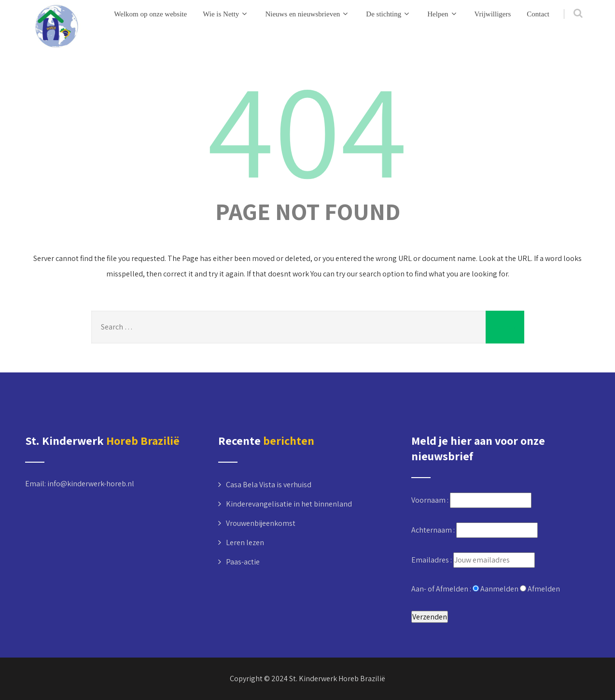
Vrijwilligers (493, 14)
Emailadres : (432, 560)
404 (307, 128)
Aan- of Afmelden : (442, 589)
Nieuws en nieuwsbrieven (307, 14)
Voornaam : (431, 500)
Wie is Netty (226, 14)
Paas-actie (243, 562)
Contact (538, 14)
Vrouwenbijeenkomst (261, 523)
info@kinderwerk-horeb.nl (91, 484)
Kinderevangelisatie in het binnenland (289, 504)
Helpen (443, 14)
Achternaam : (434, 530)
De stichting (389, 14)
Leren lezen (245, 542)
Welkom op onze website (150, 14)
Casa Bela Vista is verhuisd (269, 485)
